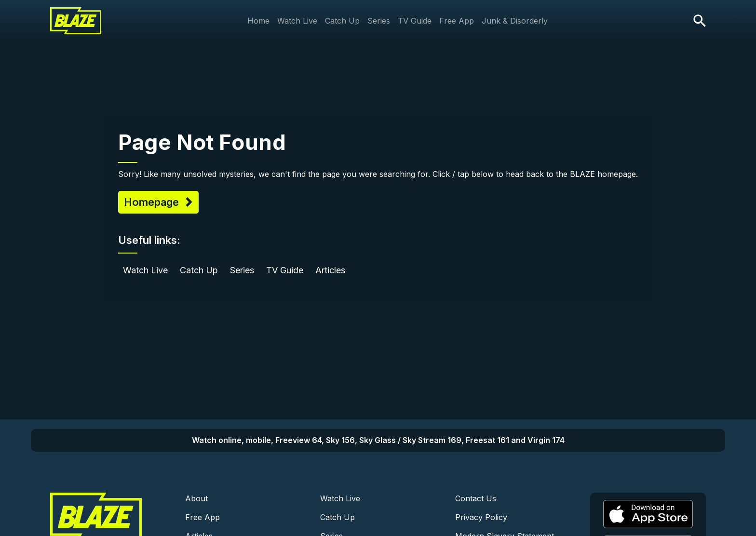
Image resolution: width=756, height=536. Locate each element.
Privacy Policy (481, 517)
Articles (330, 270)
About (196, 498)
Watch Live (297, 21)
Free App (457, 21)
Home (258, 21)
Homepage (153, 202)
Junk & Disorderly (515, 21)
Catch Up (342, 21)
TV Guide (415, 21)
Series (379, 21)
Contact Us (476, 498)
